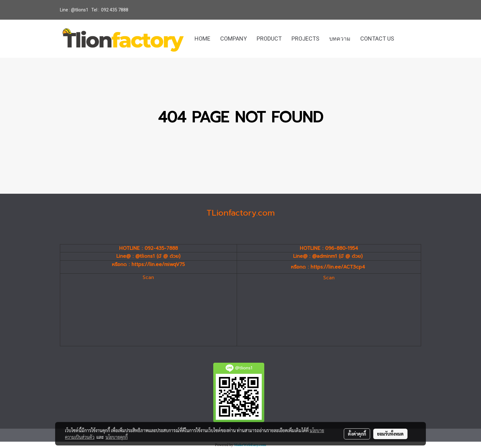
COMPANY (234, 39)
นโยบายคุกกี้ (117, 437)
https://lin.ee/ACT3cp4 (338, 267)
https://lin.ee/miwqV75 (158, 264)
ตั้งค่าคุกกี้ (357, 434)
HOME (202, 39)
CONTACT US (377, 39)
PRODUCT (269, 39)
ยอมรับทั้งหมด (390, 434)
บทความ (340, 39)
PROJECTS (305, 39)
